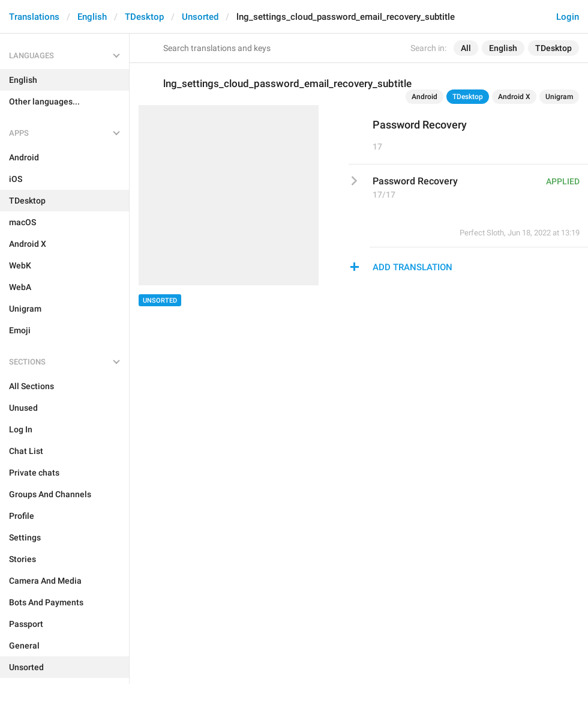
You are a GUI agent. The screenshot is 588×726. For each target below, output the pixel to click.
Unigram (559, 97)
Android (424, 97)
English (92, 17)
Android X (514, 97)
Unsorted (200, 17)
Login (568, 17)
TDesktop (144, 17)
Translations (34, 17)
